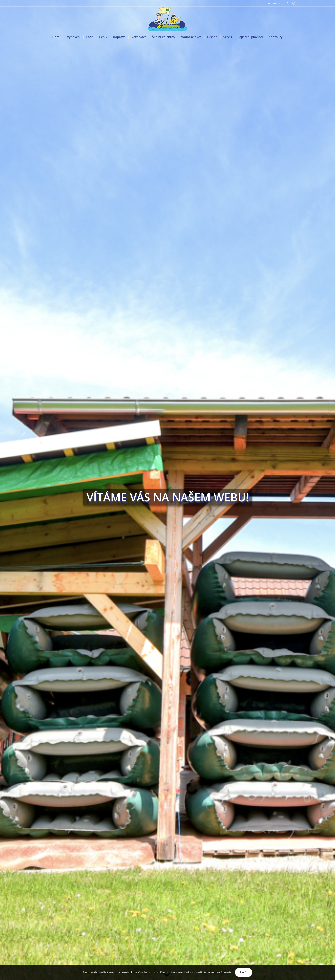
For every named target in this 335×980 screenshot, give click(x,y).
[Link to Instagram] (294, 3)
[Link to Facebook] (287, 3)
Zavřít (244, 972)
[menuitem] (57, 37)
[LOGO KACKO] (167, 19)
